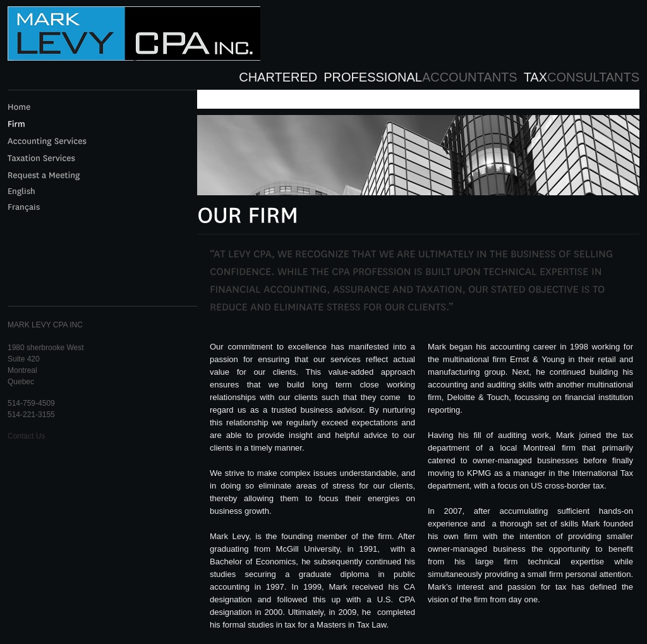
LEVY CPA (134, 40)
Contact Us (26, 436)
